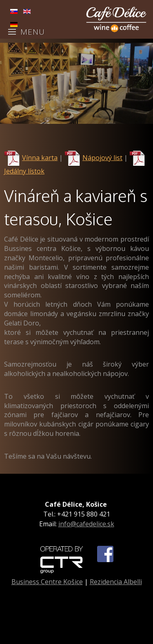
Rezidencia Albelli (116, 582)
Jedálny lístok (24, 171)
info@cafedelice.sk (86, 524)
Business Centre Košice (47, 582)
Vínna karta (40, 158)
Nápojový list (102, 158)
